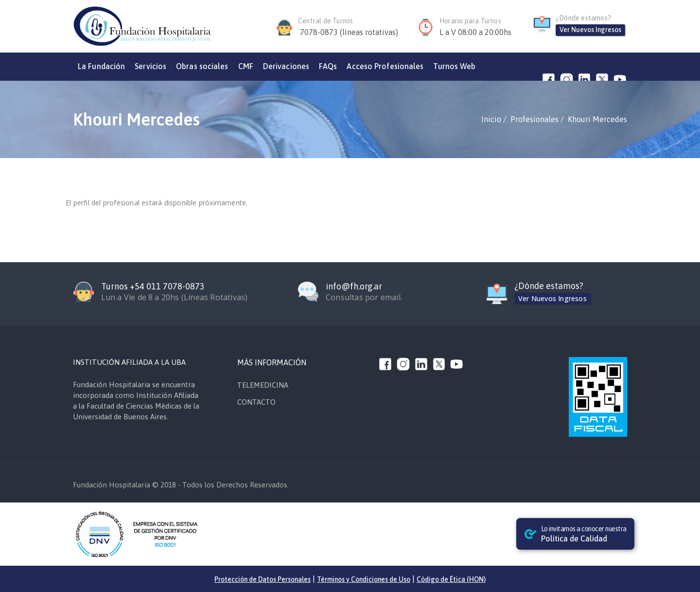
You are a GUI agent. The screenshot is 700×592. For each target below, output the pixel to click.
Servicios (150, 66)
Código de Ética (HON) (451, 579)
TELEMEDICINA (263, 385)
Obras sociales (202, 66)
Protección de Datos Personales (262, 579)
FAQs (328, 66)
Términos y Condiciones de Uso (364, 579)
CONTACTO (256, 402)
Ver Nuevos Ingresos (590, 30)
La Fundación (101, 66)
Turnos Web (454, 66)
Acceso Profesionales (385, 66)
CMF (246, 66)
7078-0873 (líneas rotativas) (349, 32)
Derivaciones (286, 66)
